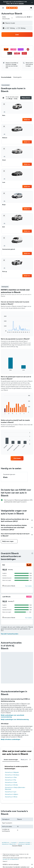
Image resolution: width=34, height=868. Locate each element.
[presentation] (32, 553)
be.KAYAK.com (6, 843)
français (21, 3)
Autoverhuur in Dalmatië (24, 844)
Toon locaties (28, 586)
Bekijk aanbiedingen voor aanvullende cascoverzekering (13, 716)
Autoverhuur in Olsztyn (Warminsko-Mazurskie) (15, 788)
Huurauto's (14, 843)
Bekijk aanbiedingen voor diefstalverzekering (15, 719)
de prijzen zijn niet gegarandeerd (11, 859)
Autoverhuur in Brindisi (11, 785)
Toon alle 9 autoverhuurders (10, 634)
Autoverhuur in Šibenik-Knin (9, 844)
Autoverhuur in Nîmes (11, 797)
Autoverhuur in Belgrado (12, 772)
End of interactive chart (3, 331)
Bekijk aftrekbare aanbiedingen (11, 739)
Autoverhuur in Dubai (11, 782)
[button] (32, 3)
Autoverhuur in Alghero (12, 794)
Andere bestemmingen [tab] (11, 760)
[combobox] (7, 18)
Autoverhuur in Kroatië (24, 843)
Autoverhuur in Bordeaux (12, 775)
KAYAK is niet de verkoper (18, 864)
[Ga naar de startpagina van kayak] (12, 8)
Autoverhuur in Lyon (11, 792)
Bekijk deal (27, 120)
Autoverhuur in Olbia (11, 777)
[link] (17, 458)
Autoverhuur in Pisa (10, 780)
